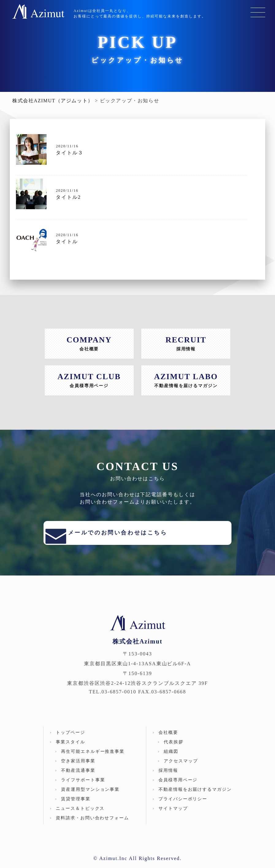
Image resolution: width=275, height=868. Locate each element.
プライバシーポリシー (183, 805)
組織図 (171, 757)
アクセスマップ (181, 767)
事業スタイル (71, 748)
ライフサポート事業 (83, 786)
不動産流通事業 (78, 776)
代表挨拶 (174, 748)
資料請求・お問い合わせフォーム (92, 824)
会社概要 (168, 738)
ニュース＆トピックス (80, 814)
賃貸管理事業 (76, 805)
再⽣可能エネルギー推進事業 (93, 757)
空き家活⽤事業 (78, 767)
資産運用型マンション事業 (90, 795)
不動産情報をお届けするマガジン (195, 795)
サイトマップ (173, 814)
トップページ (71, 738)
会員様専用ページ (178, 786)
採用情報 (168, 776)
